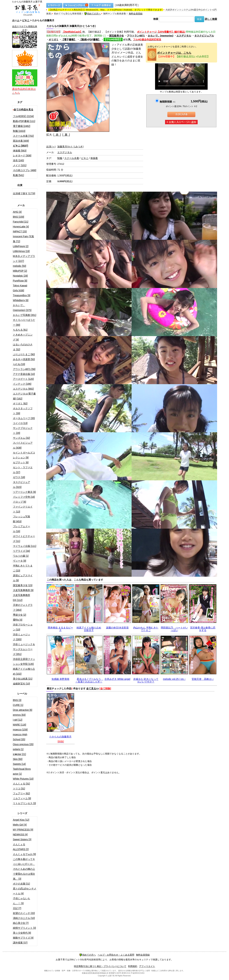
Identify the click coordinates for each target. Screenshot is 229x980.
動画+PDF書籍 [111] (24, 121)
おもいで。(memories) (161, 36)
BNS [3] (17, 700)
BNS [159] (19, 217)
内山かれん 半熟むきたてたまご (146, 629)
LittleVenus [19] (21, 251)
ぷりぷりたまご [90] (24, 354)
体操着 (94, 158)
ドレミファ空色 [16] (24, 497)
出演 (51, 147)
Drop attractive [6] (23, 710)
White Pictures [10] (23, 779)
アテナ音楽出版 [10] (24, 374)
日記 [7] (17, 908)
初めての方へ (93, 14)
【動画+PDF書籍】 (90, 39)
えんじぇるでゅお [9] (24, 854)
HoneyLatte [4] (21, 227)
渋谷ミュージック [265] (22, 637)
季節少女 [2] (20, 615)
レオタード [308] (22, 155)
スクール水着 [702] (23, 136)
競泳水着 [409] (21, 141)
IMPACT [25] (20, 231)
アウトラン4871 (136, 36)
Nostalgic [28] (20, 276)
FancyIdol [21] (21, 222)
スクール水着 (72, 158)
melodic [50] (20, 266)
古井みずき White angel (117, 679)
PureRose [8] (20, 281)
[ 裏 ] (66, 135)
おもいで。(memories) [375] (22, 308)
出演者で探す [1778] (24, 193)
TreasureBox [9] (22, 295)
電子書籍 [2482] (22, 126)
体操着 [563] (20, 151)
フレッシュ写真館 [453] (22, 519)
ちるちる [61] (20, 330)
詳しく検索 (211, 19)
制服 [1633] (19, 131)
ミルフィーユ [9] (22, 798)
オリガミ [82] (20, 403)
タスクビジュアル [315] (22, 485)
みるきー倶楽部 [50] (24, 359)
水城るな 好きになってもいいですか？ (146, 680)
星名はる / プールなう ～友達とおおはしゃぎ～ (89, 680)
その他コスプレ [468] (25, 170)
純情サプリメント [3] (24, 928)
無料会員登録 (136, 14)
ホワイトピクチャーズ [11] (24, 539)
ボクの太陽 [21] (21, 884)
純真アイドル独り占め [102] (24, 671)
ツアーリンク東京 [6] (24, 492)
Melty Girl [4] (20, 825)
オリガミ (54, 39)
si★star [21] (20, 754)
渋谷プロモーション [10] (23, 627)
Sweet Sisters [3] (22, 839)
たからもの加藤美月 (60, 737)
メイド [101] (20, 165)
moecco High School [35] (20, 737)
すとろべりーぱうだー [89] (24, 322)
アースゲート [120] (23, 379)
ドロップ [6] (20, 502)
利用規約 (133, 966)
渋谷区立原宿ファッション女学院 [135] (24, 661)
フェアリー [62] (21, 793)
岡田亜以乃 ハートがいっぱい (174, 629)
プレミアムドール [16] (22, 529)
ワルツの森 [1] (21, 556)
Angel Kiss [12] (21, 820)
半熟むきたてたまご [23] (23, 568)
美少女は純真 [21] (23, 679)
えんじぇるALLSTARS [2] (21, 847)
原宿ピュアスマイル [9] (23, 578)
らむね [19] (19, 364)
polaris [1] (18, 749)
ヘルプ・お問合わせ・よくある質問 (116, 955)
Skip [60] (18, 759)
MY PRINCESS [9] (23, 830)
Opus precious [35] (23, 744)
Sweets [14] (19, 764)
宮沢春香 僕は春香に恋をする (203, 629)
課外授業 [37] (20, 943)
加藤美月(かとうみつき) (70, 147)
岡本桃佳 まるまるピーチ (60, 629)
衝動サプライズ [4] (23, 938)
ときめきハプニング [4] (23, 337)
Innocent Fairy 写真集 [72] (24, 239)
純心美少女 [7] (21, 923)
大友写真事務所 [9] (23, 590)
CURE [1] (18, 705)
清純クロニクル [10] (24, 918)
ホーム (16, 20)
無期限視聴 (167, 102)
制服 (60, 158)
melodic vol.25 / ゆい (174, 679)
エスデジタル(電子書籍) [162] (24, 396)
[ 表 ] (57, 135)
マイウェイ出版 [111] (25, 546)
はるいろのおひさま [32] (23, 347)
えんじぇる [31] (21, 784)
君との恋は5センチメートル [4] (25, 891)
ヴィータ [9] (20, 561)
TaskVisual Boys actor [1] (22, 771)
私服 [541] (18, 175)
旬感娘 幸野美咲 (60, 679)
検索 (156, 19)
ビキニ (26, 20)
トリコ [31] (19, 789)
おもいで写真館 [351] (25, 315)
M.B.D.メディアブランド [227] (24, 259)
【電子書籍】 (69, 39)
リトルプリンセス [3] (24, 803)
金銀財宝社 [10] (21, 684)
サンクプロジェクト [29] (23, 431)
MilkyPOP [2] (20, 271)
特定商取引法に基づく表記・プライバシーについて (100, 966)
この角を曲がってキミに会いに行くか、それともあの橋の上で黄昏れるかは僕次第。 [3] (24, 869)
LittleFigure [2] (21, 246)
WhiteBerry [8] (21, 300)
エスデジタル (184, 36)
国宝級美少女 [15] (23, 585)
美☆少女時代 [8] (22, 933)
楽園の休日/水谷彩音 (117, 628)
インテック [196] (22, 384)
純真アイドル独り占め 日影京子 (89, 629)
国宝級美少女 (117, 36)
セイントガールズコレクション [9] (24, 455)
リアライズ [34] (21, 551)
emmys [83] (19, 715)
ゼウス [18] (19, 477)
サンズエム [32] (21, 438)
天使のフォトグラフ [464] (23, 607)
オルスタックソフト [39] (23, 411)
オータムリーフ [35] (24, 418)
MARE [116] (20, 725)
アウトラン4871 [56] (24, 369)
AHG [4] (17, 212)
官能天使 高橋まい (203, 679)
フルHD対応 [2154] (23, 116)
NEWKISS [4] (20, 835)
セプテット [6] (21, 462)
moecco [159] (20, 730)
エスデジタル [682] (23, 389)
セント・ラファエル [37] (23, 470)
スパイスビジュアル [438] (23, 445)
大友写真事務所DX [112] (22, 598)
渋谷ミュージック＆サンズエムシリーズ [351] (24, 649)
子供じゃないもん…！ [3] (22, 901)
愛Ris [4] (18, 620)
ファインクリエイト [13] (23, 509)
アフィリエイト (147, 966)
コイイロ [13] (20, 423)
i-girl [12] (18, 720)
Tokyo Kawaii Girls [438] (20, 288)
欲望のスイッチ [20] (24, 913)
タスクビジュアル (204, 36)
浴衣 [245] (18, 160)
